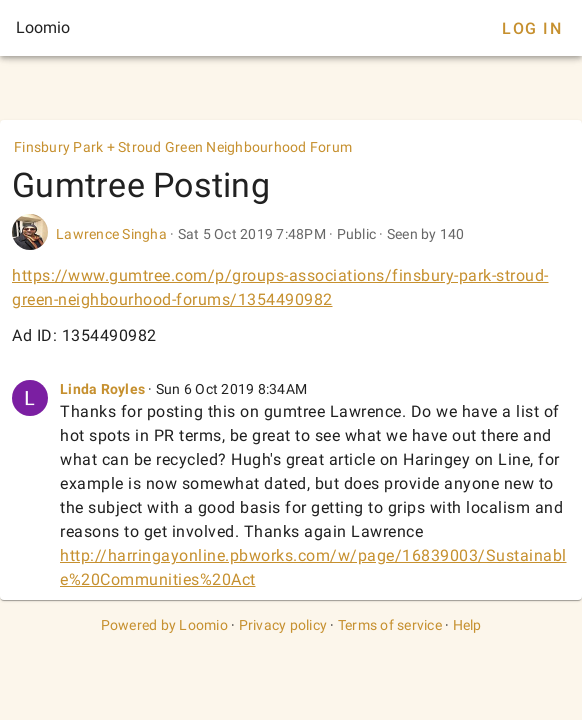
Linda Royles (102, 389)
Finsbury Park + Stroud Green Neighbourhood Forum (183, 147)
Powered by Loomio (164, 625)
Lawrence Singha (111, 234)
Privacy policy (283, 625)
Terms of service (390, 625)
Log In (532, 28)
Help (467, 625)
